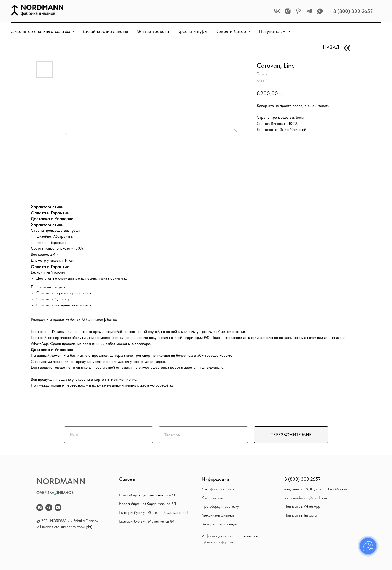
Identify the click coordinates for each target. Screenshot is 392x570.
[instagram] (288, 11)
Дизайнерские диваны (106, 31)
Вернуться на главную (219, 524)
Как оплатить (212, 498)
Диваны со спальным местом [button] (41, 31)
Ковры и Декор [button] (231, 31)
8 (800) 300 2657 (353, 11)
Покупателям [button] (273, 31)
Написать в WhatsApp (302, 506)
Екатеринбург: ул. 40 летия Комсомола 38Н (154, 512)
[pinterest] (298, 11)
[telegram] (309, 11)
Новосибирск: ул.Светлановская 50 (148, 495)
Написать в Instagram (302, 515)
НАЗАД (331, 47)
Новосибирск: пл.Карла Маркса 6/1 (148, 504)
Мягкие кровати (153, 31)
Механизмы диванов (218, 515)
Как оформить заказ (218, 489)
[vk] (277, 11)
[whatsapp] (320, 11)
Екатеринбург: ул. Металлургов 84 (147, 521)
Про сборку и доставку (220, 506)
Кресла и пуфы (192, 31)
